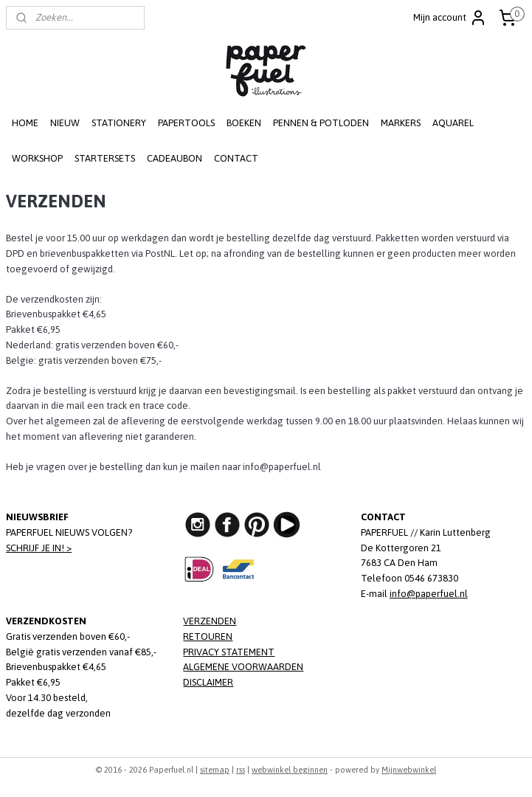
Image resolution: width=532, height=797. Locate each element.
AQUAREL (453, 123)
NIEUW (65, 123)
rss (241, 770)
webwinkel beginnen (290, 770)
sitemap (215, 770)
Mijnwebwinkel (409, 770)
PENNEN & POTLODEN (321, 123)
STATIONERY (119, 123)
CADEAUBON (175, 158)
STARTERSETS (105, 158)
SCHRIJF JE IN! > (39, 548)
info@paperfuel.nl (429, 594)
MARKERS (401, 123)
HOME (25, 123)
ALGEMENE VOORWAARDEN (243, 667)
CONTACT (236, 158)
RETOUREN (208, 636)
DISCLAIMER (208, 682)
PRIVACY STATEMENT (229, 652)
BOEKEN (244, 123)
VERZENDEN (210, 621)
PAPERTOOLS (186, 123)
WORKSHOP (37, 158)
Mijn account (450, 18)
